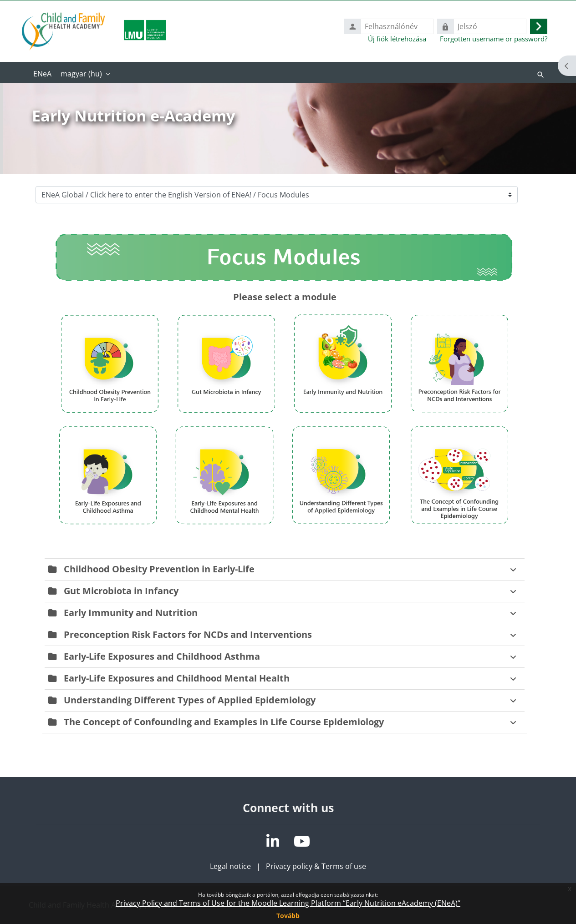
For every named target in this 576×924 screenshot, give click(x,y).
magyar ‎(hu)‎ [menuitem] (81, 74)
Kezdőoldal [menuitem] (42, 75)
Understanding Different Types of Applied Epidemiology (190, 700)
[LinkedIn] (273, 841)
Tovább (288, 916)
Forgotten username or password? (494, 39)
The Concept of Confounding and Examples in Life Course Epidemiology (224, 722)
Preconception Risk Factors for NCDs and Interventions (188, 634)
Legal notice (230, 866)
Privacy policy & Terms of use (316, 866)
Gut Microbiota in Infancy (121, 591)
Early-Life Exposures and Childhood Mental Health (177, 678)
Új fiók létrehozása (397, 39)
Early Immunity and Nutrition (131, 613)
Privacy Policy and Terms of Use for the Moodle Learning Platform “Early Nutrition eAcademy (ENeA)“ (288, 903)
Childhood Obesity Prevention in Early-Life (159, 569)
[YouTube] (302, 841)
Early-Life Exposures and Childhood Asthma (162, 656)
